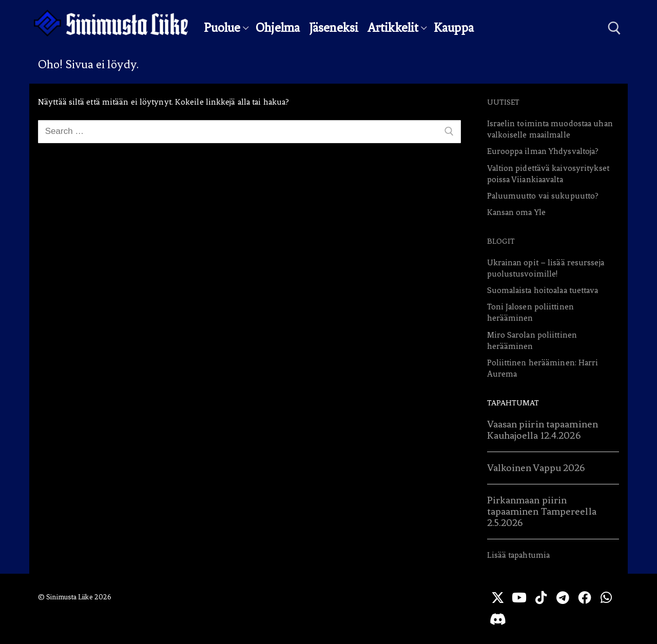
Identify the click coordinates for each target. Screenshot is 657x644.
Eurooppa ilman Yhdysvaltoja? (543, 151)
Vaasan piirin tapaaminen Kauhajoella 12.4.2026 (543, 430)
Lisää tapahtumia (519, 555)
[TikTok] (542, 598)
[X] (498, 598)
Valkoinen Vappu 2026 (536, 468)
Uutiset (504, 102)
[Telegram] (564, 598)
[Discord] (520, 620)
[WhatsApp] (498, 620)
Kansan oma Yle (516, 212)
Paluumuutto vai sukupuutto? (543, 196)
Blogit (501, 241)
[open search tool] (614, 28)
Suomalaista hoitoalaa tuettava (543, 290)
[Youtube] (520, 598)
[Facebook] (586, 598)
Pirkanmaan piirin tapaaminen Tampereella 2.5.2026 (542, 511)
